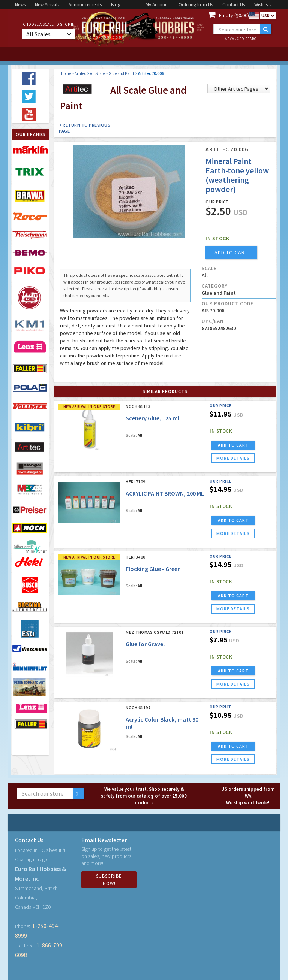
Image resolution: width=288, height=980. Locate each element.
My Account (157, 5)
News (20, 5)
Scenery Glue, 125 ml (152, 418)
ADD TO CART (233, 445)
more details (233, 458)
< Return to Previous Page (85, 128)
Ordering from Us (196, 5)
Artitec (80, 73)
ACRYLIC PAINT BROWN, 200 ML (165, 493)
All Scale (97, 73)
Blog (116, 5)
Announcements (85, 5)
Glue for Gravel (145, 644)
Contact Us (234, 5)
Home (66, 73)
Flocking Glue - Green (153, 569)
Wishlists (263, 5)
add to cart (231, 252)
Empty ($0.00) (234, 15)
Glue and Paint (121, 73)
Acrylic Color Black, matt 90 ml (162, 723)
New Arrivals (47, 5)
